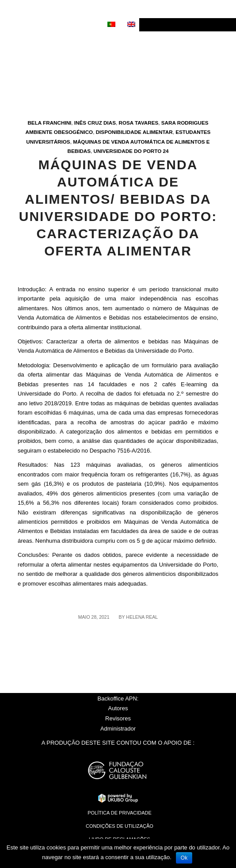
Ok (184, 858)
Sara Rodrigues (185, 123)
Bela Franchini (49, 123)
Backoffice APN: (118, 699)
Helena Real (142, 617)
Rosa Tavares (139, 123)
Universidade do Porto (128, 151)
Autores (118, 708)
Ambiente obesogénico (59, 132)
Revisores (118, 718)
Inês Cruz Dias (95, 123)
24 (166, 151)
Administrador (118, 729)
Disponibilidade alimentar (134, 132)
